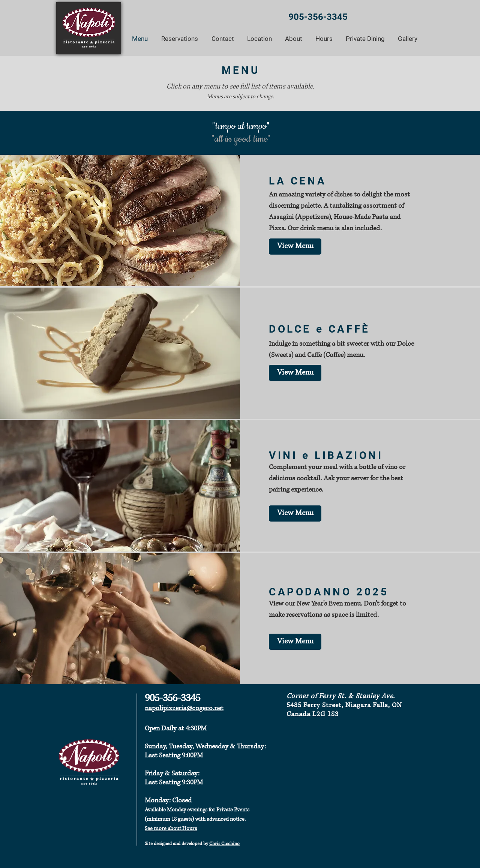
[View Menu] (295, 373)
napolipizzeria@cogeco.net (184, 708)
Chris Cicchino (224, 844)
